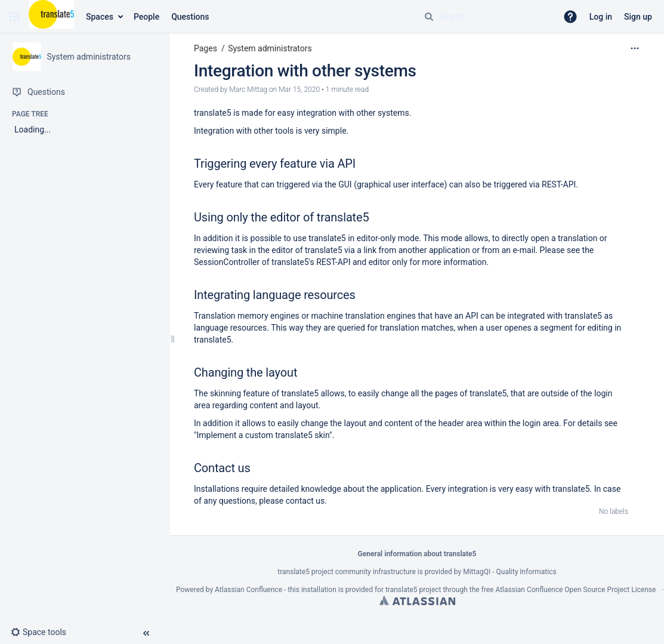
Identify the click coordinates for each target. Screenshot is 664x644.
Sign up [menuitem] (638, 17)
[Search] (429, 17)
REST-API (559, 184)
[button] (14, 17)
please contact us (292, 501)
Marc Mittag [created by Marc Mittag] (248, 90)
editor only (388, 262)
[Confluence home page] (51, 17)
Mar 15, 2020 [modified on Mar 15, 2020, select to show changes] (299, 90)
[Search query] (486, 17)
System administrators (270, 48)
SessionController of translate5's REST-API (272, 262)
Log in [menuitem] (601, 17)
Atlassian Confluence (248, 590)
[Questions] (85, 92)
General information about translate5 (417, 554)
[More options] (635, 48)
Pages (206, 48)
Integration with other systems (305, 71)
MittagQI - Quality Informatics (509, 572)
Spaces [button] (100, 17)
